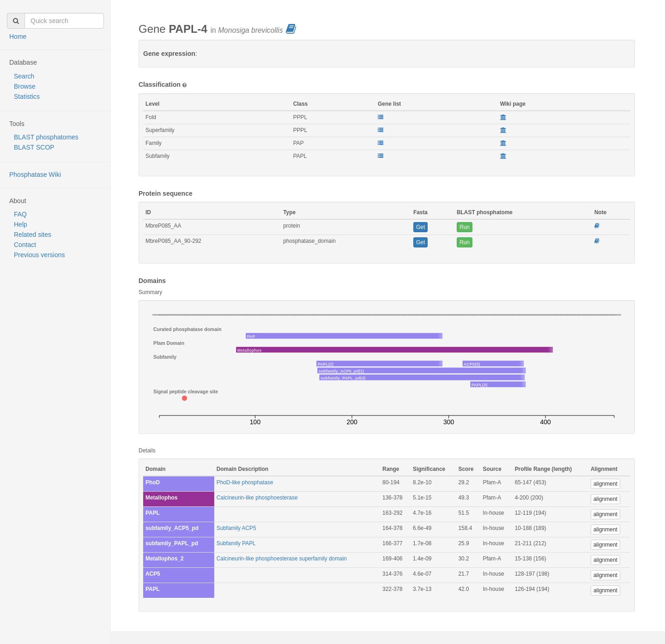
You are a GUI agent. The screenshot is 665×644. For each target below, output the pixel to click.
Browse (25, 86)
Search (24, 76)
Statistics (27, 96)
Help (21, 224)
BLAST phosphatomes (46, 137)
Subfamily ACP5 (236, 528)
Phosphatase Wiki (35, 175)
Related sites (33, 235)
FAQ (20, 214)
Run (465, 227)
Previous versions (39, 255)
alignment (605, 484)
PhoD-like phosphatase (245, 482)
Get (420, 227)
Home (18, 36)
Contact (25, 245)
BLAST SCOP (34, 147)
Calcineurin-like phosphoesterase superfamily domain (282, 559)
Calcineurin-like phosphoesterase (257, 498)
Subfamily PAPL (236, 543)
